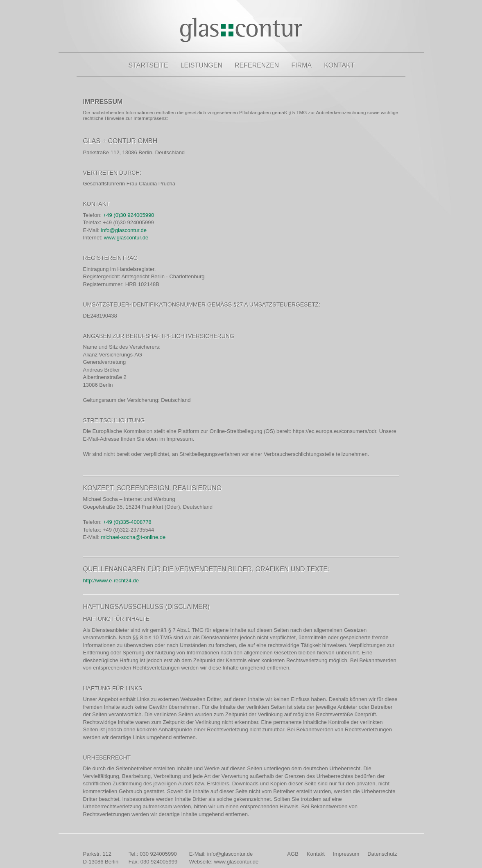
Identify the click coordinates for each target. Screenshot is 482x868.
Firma (301, 65)
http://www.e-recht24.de (111, 581)
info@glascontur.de (124, 230)
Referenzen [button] (257, 65)
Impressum (346, 854)
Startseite (148, 65)
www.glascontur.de (126, 238)
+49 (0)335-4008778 (127, 522)
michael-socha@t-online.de (134, 537)
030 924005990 (158, 854)
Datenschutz (382, 854)
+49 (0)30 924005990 (129, 215)
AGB (293, 854)
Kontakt (339, 65)
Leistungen (201, 65)
